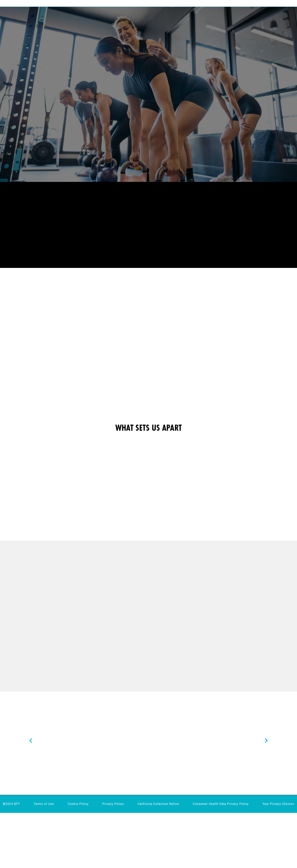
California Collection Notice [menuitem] (158, 859)
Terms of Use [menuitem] (44, 859)
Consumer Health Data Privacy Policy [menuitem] (221, 859)
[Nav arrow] (31, 771)
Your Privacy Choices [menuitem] (278, 859)
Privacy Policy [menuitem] (113, 859)
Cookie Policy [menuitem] (78, 859)
